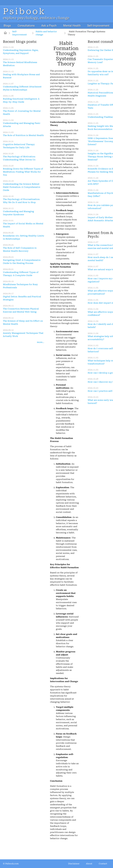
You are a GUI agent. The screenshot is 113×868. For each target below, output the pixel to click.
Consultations (26, 26)
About (89, 864)
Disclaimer (74, 864)
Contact (103, 864)
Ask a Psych (49, 26)
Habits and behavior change (46, 33)
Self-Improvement (98, 26)
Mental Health (72, 26)
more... (41, 342)
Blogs (7, 26)
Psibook (24, 11)
